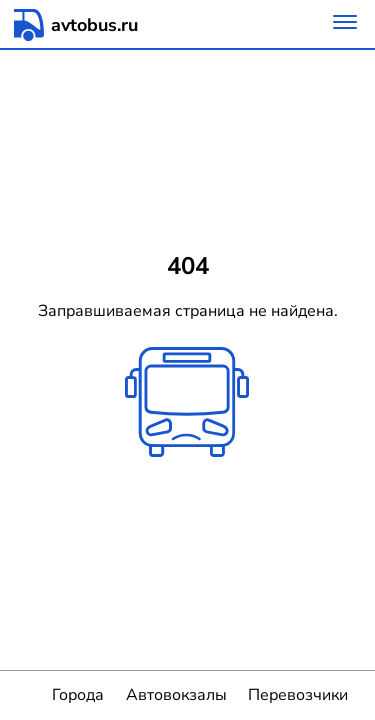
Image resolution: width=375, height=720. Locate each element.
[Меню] (345, 24)
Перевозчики (298, 695)
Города (78, 695)
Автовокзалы (176, 695)
